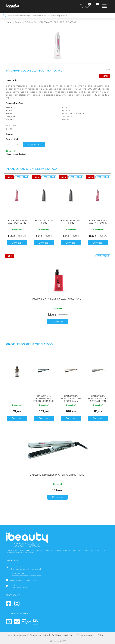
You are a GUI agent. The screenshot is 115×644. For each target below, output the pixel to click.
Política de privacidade (62, 635)
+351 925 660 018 (17, 573)
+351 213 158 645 (17, 567)
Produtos (19, 22)
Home (9, 22)
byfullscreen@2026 (57, 641)
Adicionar (34, 145)
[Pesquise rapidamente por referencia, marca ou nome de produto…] (60, 15)
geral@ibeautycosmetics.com (23, 580)
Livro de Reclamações (16, 635)
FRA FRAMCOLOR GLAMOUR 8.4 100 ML (59, 22)
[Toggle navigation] (104, 7)
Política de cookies (85, 635)
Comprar (17, 243)
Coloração (32, 22)
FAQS (100, 635)
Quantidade (13, 139)
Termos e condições (39, 635)
